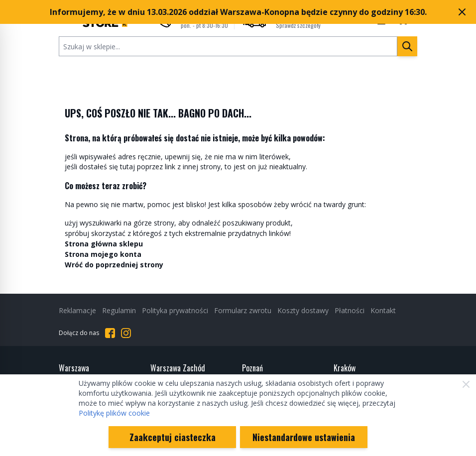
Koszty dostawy (303, 310)
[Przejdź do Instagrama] (126, 333)
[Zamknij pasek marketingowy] (462, 12)
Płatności (350, 310)
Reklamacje (77, 310)
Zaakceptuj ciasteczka (173, 437)
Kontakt (383, 310)
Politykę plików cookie (114, 413)
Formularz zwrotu (243, 310)
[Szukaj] (407, 46)
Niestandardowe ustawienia (304, 437)
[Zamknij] (466, 384)
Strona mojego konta (103, 254)
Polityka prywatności (175, 310)
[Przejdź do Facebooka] (110, 333)
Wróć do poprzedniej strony (114, 265)
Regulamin (119, 310)
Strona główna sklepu (104, 244)
